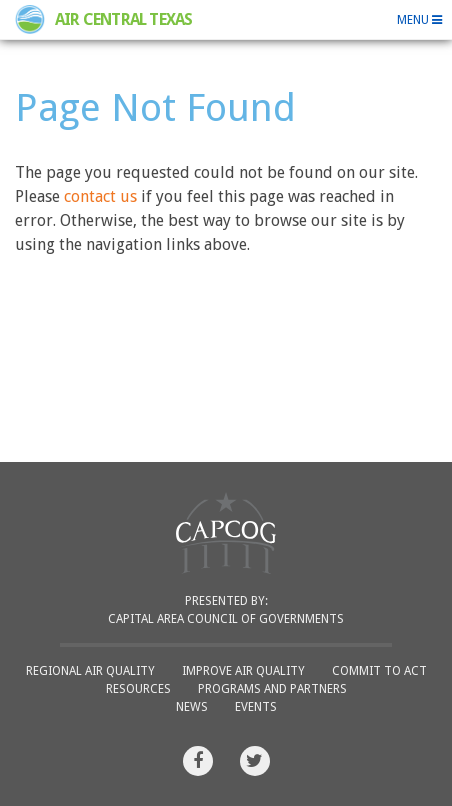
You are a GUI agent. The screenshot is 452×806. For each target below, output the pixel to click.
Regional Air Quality (90, 671)
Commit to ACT (379, 671)
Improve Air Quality (243, 671)
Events (256, 707)
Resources (138, 689)
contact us (100, 196)
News (192, 707)
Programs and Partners (272, 689)
